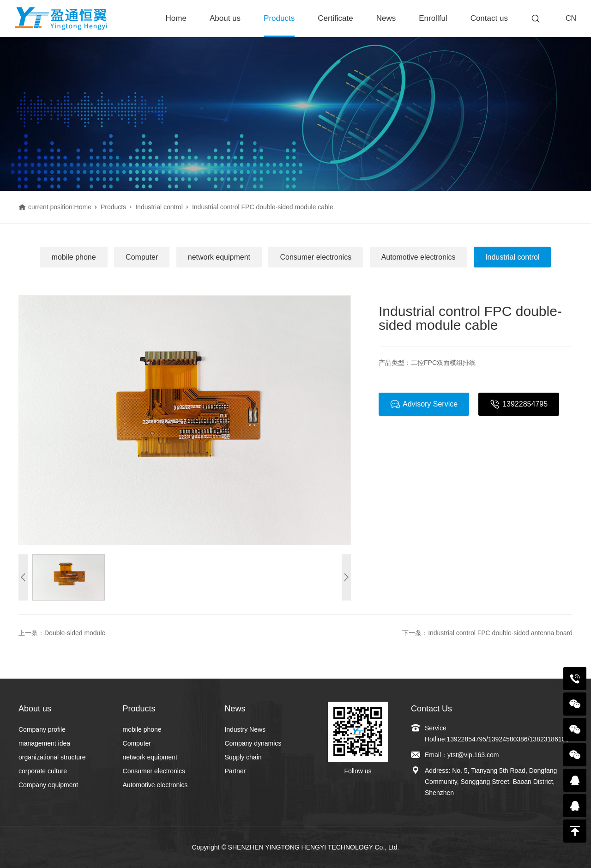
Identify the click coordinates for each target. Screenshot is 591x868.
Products (279, 18)
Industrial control (159, 207)
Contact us (489, 18)
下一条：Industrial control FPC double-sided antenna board (487, 633)
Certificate (335, 18)
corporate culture (43, 771)
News (386, 18)
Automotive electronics (419, 257)
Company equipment (48, 785)
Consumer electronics (316, 257)
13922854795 (519, 404)
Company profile (42, 729)
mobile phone (74, 257)
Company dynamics (253, 743)
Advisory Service (424, 404)
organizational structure (52, 757)
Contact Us (431, 709)
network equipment (219, 257)
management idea (44, 743)
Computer (142, 257)
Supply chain (243, 757)
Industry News (245, 729)
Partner (235, 771)
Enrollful (433, 18)
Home (176, 18)
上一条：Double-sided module (62, 633)
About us (225, 18)
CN (571, 18)
